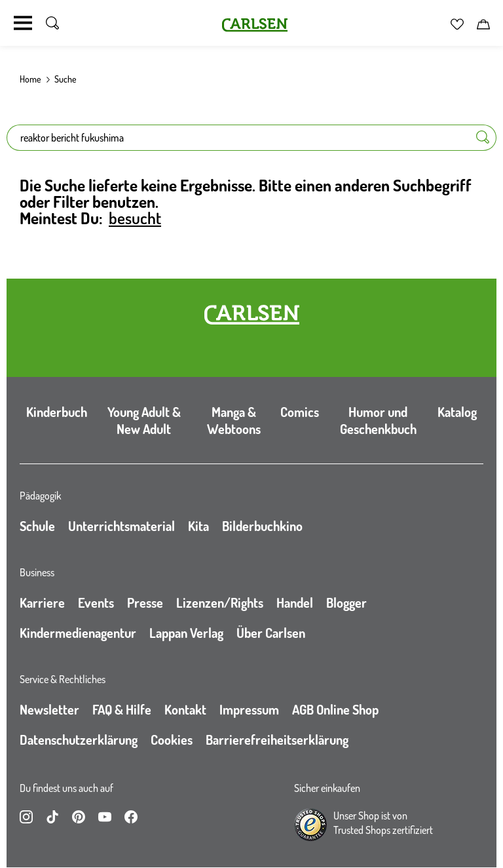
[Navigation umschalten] (23, 23)
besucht (135, 218)
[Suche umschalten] (52, 23)
